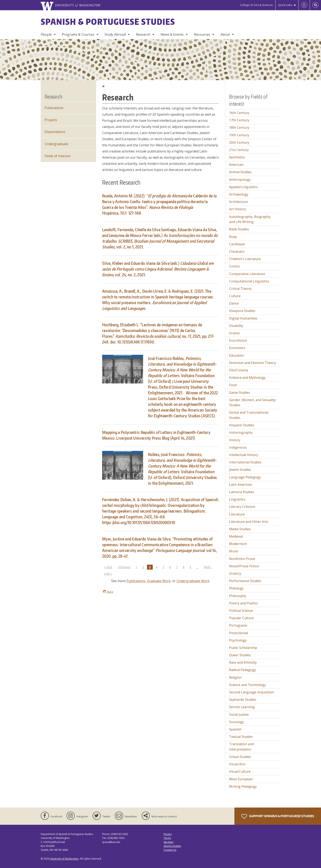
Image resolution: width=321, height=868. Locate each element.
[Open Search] (315, 5)
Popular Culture (241, 618)
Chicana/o (237, 251)
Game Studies (240, 392)
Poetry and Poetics (243, 603)
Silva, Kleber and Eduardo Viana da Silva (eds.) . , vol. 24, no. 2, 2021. (158, 269)
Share (108, 592)
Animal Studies (240, 172)
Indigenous (238, 447)
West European (241, 779)
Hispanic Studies (242, 425)
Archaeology (239, 194)
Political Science (241, 611)
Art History (237, 209)
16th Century (239, 113)
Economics (237, 348)
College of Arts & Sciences (257, 5)
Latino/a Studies (242, 492)
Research (143, 34)
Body (233, 237)
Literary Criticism (242, 507)
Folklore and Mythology (247, 378)
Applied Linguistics (243, 187)
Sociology (236, 722)
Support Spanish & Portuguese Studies (278, 816)
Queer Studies (240, 655)
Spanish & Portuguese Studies (108, 22)
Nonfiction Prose (242, 559)
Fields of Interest (58, 156)
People (46, 34)
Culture (235, 296)
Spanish (235, 729)
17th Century (239, 120)
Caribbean (237, 244)
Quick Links (285, 5)
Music (234, 551)
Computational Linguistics (249, 281)
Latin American (241, 485)
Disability (236, 326)
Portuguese (238, 625)
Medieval (236, 536)
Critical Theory (240, 289)
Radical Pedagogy (242, 670)
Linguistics (237, 499)
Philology (236, 588)
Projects (51, 120)
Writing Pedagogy (243, 786)
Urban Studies (240, 757)
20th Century (239, 142)
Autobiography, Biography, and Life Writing (250, 219)
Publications (136, 581)
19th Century (239, 135)
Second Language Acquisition (252, 692)
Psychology (238, 640)
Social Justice (239, 714)
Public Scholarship (243, 648)
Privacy (168, 834)
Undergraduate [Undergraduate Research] (57, 144)
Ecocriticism (238, 340)
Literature (237, 514)
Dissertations (55, 132)
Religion (235, 677)
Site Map (168, 842)
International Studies (245, 462)
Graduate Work (159, 581)
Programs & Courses (78, 34)
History (235, 440)
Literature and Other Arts (249, 522)
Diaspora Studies (242, 311)
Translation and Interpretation (241, 747)
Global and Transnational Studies (249, 415)
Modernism (238, 544)
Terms (167, 838)
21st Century (239, 150)
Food (233, 385)
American (236, 165)
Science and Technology (248, 685)
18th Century (239, 127)
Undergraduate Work (193, 581)
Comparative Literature (247, 274)
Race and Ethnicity (243, 662)
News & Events (172, 34)
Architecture (238, 202)
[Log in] (304, 5)
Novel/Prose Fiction (244, 566)
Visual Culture (240, 771)
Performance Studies (245, 581)
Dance (234, 303)
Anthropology (240, 180)
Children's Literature (245, 259)
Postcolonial (238, 633)
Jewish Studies (240, 470)
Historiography (241, 432)
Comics (235, 266)
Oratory (235, 573)
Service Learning (242, 707)
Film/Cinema (238, 370)
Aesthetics (237, 157)
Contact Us (170, 850)
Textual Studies (241, 737)
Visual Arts (237, 764)
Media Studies (240, 529)
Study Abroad (115, 34)
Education (237, 355)
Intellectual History (244, 455)
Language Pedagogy (245, 477)
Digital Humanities (243, 318)
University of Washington (64, 859)
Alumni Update (172, 846)
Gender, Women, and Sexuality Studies (252, 403)
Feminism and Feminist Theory (253, 363)
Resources (202, 34)
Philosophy (238, 596)
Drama (234, 333)
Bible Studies (239, 229)
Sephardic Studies (243, 700)
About (225, 34)
